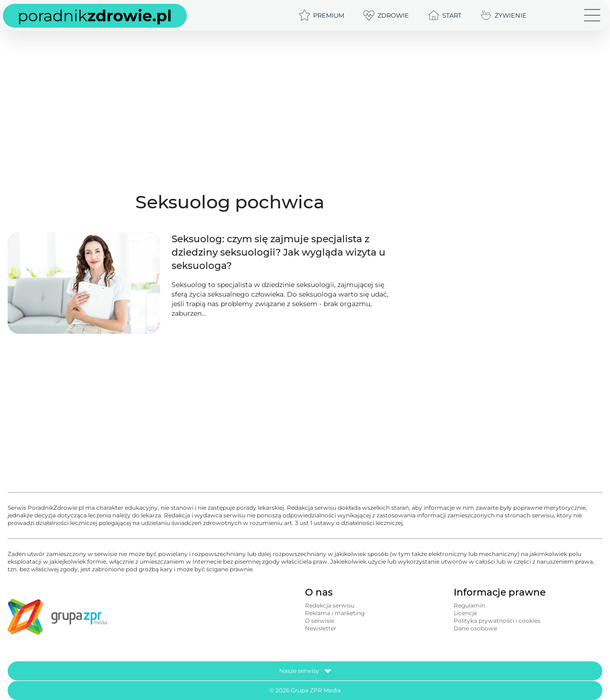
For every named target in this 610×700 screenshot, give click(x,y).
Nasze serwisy (305, 671)
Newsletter (321, 628)
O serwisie (320, 621)
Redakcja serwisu (330, 605)
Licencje (465, 613)
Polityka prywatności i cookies (497, 621)
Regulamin (469, 605)
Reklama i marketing (335, 613)
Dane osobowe (475, 628)
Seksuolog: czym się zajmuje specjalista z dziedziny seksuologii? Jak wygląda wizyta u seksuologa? (279, 252)
